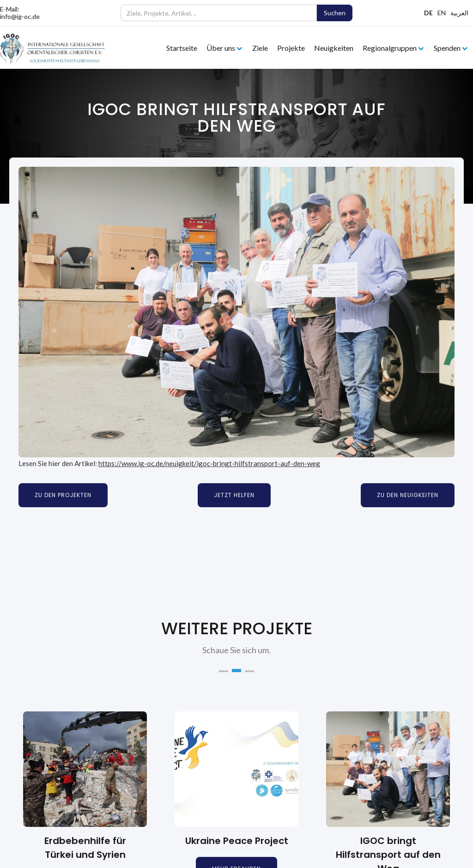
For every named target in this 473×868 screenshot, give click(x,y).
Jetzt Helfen (234, 495)
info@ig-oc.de (20, 16)
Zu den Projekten (63, 495)
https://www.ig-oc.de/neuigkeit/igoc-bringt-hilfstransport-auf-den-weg (209, 463)
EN (442, 13)
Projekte (291, 48)
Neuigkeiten (334, 48)
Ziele (260, 48)
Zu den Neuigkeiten (408, 495)
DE (428, 13)
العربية (459, 13)
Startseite (182, 48)
